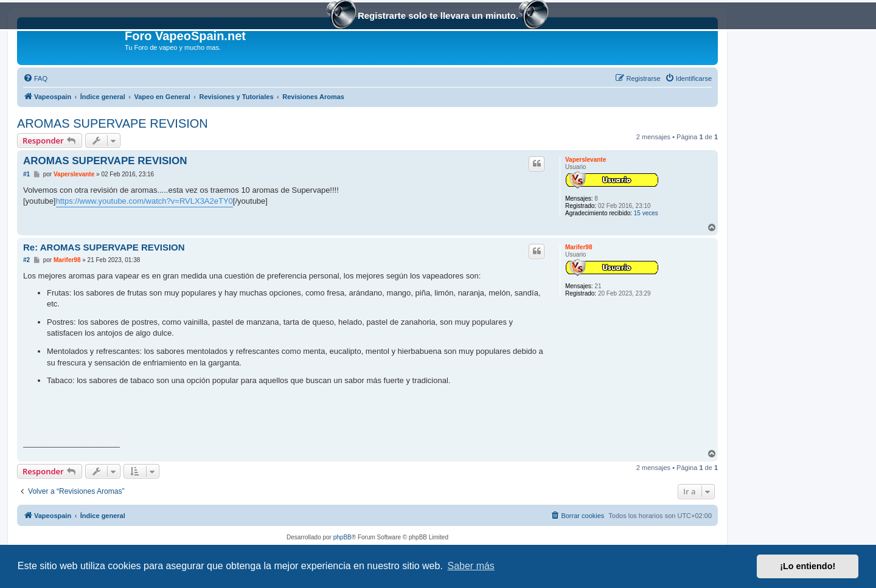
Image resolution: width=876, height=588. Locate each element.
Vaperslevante (586, 160)
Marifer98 (579, 247)
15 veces (646, 213)
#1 (26, 174)
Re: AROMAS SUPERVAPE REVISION (104, 247)
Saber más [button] (471, 566)
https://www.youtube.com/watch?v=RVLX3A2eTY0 (144, 201)
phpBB (342, 537)
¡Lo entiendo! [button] (808, 566)
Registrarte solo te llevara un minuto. (438, 17)
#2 (26, 260)
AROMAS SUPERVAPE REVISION (113, 123)
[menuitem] (35, 78)
